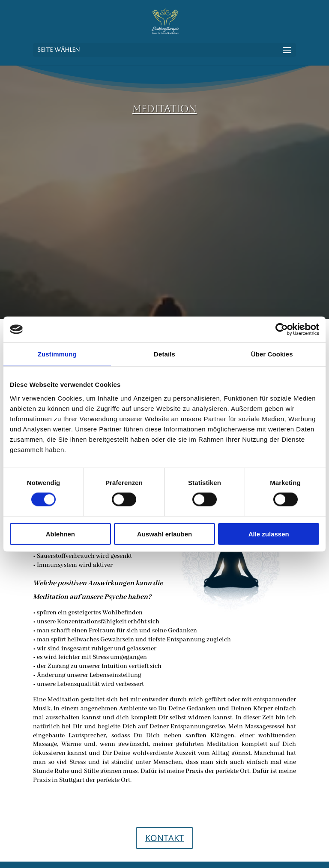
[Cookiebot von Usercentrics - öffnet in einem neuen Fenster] (282, 329)
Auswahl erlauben (164, 534)
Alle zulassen (269, 534)
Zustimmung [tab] (57, 354)
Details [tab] (164, 354)
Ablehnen (60, 534)
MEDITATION (164, 109)
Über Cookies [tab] (272, 354)
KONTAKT (164, 838)
